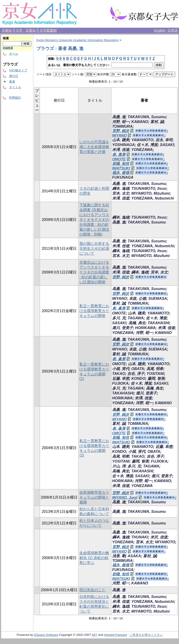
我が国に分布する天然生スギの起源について (94, 249)
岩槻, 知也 (121, 164)
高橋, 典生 (137, 323)
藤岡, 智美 (156, 379)
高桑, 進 (119, 117)
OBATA (138, 369)
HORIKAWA (145, 328)
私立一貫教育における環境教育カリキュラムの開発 (94, 311)
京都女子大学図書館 (41, 30)
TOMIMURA (122, 126)
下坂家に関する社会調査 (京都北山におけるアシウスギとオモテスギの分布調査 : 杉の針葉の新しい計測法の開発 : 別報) (94, 220)
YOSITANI (155, 374)
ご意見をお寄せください (146, 635)
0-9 (59, 58)
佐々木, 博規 (147, 145)
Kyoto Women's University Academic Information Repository (78, 40)
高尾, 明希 (155, 369)
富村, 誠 (157, 122)
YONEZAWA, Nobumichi (153, 198)
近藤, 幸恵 (121, 379)
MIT (95, 635)
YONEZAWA (142, 150)
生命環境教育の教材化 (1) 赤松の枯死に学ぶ (94, 558)
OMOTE (119, 159)
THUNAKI (140, 537)
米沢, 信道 (159, 537)
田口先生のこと (92, 590)
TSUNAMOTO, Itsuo (149, 189)
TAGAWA (136, 318)
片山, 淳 (119, 466)
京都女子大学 (13, 30)
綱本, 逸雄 (121, 189)
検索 (6, 38)
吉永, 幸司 (164, 140)
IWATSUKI (121, 168)
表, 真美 (119, 155)
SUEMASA (158, 299)
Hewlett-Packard (115, 635)
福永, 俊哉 (121, 173)
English (160, 30)
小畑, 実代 (121, 369)
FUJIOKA (120, 383)
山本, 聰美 (121, 140)
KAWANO (140, 122)
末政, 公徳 (137, 299)
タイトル (15, 87)
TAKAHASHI (159, 323)
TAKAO (119, 374)
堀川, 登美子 (123, 328)
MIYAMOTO (165, 542)
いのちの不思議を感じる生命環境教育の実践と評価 (94, 147)
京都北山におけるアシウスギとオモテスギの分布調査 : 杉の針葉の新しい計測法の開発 (94, 272)
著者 (12, 82)
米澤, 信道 (121, 150)
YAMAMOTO (142, 140)
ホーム (14, 54)
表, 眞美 (119, 308)
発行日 (14, 76)
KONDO (138, 379)
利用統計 (15, 98)
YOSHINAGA (123, 145)
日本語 (173, 30)
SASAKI (167, 145)
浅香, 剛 (119, 556)
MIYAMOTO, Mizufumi (150, 193)
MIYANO (120, 135)
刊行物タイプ (18, 70)
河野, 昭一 (121, 122)
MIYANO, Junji (125, 498)
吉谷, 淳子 (136, 374)
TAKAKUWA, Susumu (147, 117)
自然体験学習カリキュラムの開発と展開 (94, 497)
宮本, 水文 (121, 193)
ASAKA (134, 556)
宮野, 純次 (121, 131)
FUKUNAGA (123, 177)
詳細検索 (8, 48)
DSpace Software (46, 635)
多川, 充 (119, 318)
